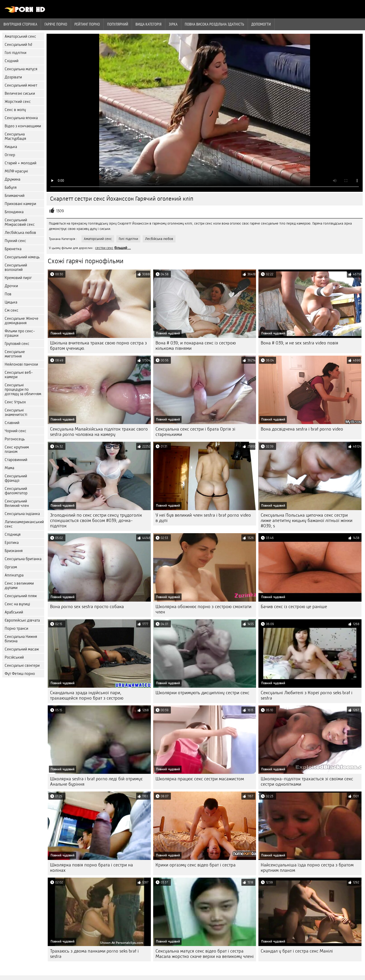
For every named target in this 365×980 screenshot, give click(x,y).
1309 (60, 211)
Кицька (11, 147)
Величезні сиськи (20, 93)
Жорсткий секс (18, 102)
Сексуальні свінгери (22, 665)
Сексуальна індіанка (22, 514)
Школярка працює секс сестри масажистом (200, 779)
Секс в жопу (15, 110)
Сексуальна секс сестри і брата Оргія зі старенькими (195, 432)
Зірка (173, 24)
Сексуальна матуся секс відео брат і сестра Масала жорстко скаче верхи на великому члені (205, 954)
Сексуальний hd (18, 45)
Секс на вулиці (17, 604)
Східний (12, 61)
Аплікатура (14, 575)
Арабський (14, 612)
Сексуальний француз (16, 478)
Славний (12, 423)
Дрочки (11, 286)
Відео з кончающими (23, 126)
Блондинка (14, 212)
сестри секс (104, 248)
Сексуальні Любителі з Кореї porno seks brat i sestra (307, 695)
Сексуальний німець (22, 257)
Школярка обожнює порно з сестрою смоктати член (203, 609)
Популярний (118, 24)
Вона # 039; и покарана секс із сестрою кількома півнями (196, 346)
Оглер (10, 155)
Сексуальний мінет (21, 85)
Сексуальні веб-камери (19, 375)
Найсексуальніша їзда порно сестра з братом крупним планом (307, 868)
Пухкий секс (15, 241)
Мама (9, 468)
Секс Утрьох (15, 402)
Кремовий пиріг (18, 278)
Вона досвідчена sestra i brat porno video (302, 429)
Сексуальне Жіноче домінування (22, 321)
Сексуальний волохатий (16, 267)
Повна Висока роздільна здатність (215, 24)
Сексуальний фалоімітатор (16, 491)
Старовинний (16, 460)
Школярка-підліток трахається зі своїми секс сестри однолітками (307, 781)
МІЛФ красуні (16, 171)
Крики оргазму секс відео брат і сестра (196, 865)
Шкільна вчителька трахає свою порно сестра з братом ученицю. (98, 346)
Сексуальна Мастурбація (15, 136)
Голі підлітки (15, 53)
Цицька (11, 302)
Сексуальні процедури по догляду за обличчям (23, 389)
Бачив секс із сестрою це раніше (294, 607)
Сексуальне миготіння (15, 354)
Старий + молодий (20, 163)
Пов (8, 294)
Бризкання (14, 551)
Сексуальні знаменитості (16, 412)
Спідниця (13, 534)
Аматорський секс (20, 36)
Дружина (12, 179)
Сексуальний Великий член (17, 503)
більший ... (123, 248)
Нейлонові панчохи (21, 364)
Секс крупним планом (17, 449)
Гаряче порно (56, 24)
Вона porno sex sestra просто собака (87, 607)
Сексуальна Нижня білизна (21, 639)
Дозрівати (13, 77)
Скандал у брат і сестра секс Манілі (297, 951)
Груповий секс (17, 344)
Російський (14, 657)
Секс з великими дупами (19, 586)
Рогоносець (15, 439)
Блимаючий (15, 196)
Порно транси (16, 628)
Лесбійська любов (20, 233)
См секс (12, 310)
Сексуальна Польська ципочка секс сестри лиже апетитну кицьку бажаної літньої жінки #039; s (307, 520)
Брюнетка (13, 249)
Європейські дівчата (22, 620)
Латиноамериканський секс (24, 524)
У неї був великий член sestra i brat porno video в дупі (203, 518)
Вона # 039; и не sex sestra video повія (299, 343)
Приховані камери (20, 204)
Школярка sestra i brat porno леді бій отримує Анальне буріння (96, 781)
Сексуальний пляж (21, 596)
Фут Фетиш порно (20, 674)
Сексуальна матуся (21, 69)
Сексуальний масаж (22, 649)
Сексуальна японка (21, 118)
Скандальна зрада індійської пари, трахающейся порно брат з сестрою (87, 695)
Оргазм (11, 567)
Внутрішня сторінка (20, 24)
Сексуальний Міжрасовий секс (20, 222)
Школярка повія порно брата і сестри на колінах (91, 868)
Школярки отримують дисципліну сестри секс (202, 693)
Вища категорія (149, 24)
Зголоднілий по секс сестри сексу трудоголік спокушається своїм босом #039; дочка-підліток (96, 520)
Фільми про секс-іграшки (20, 333)
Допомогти (261, 24)
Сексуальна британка (23, 559)
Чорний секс (15, 431)
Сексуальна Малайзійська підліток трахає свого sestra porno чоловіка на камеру (99, 432)
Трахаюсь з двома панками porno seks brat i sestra (94, 954)
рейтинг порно (87, 24)
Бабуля (11, 187)
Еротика (12, 543)
